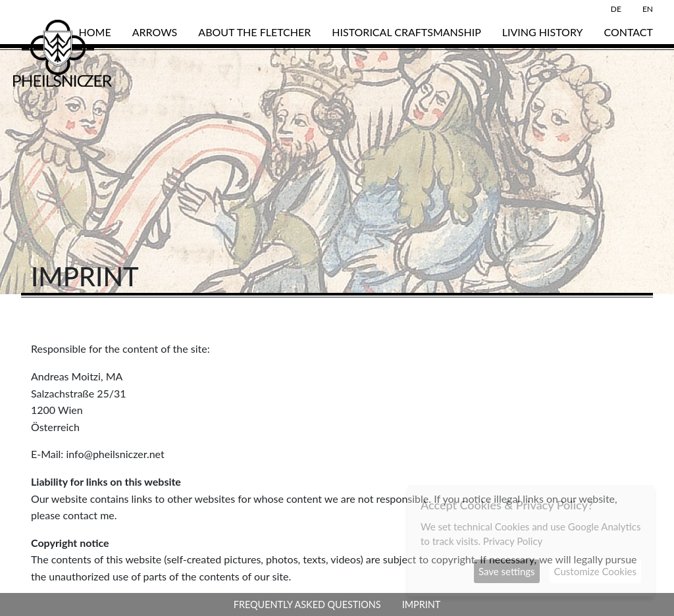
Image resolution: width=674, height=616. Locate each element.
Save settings (507, 571)
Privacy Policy (513, 541)
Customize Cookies (595, 571)
